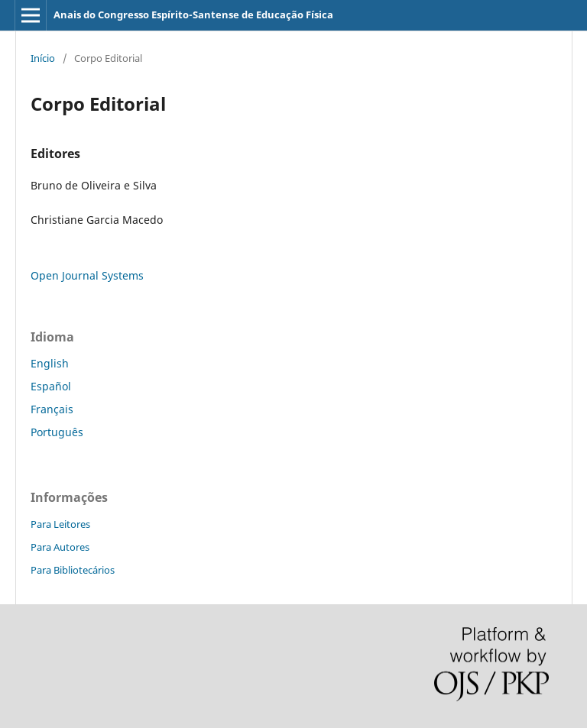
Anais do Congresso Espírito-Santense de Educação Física (193, 15)
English (50, 363)
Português (57, 432)
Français (52, 409)
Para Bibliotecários (73, 570)
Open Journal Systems (87, 275)
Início (43, 58)
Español (51, 386)
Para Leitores (60, 524)
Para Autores (60, 547)
